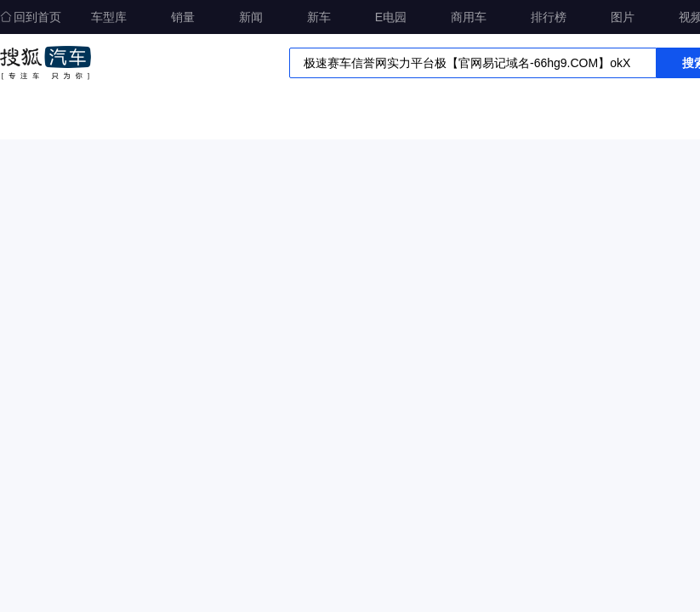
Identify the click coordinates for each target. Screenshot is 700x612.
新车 (319, 17)
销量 (183, 17)
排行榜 (549, 17)
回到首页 (31, 17)
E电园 (391, 17)
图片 (623, 17)
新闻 (251, 17)
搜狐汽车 (46, 63)
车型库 (109, 17)
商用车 (469, 17)
